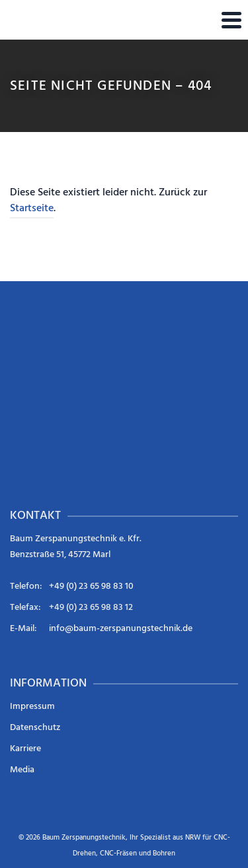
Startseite (32, 209)
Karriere (25, 749)
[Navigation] (231, 20)
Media (22, 770)
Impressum (32, 707)
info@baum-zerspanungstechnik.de (121, 629)
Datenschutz (35, 728)
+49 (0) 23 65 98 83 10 (91, 586)
